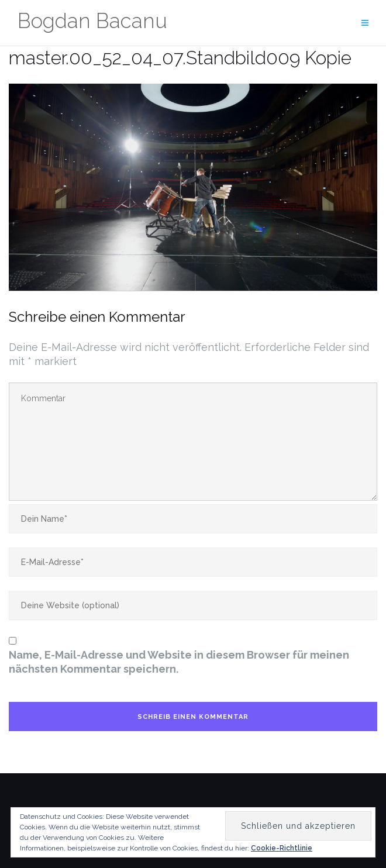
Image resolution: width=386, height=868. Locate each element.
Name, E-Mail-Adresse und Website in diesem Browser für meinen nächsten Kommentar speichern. (179, 662)
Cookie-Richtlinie (282, 848)
